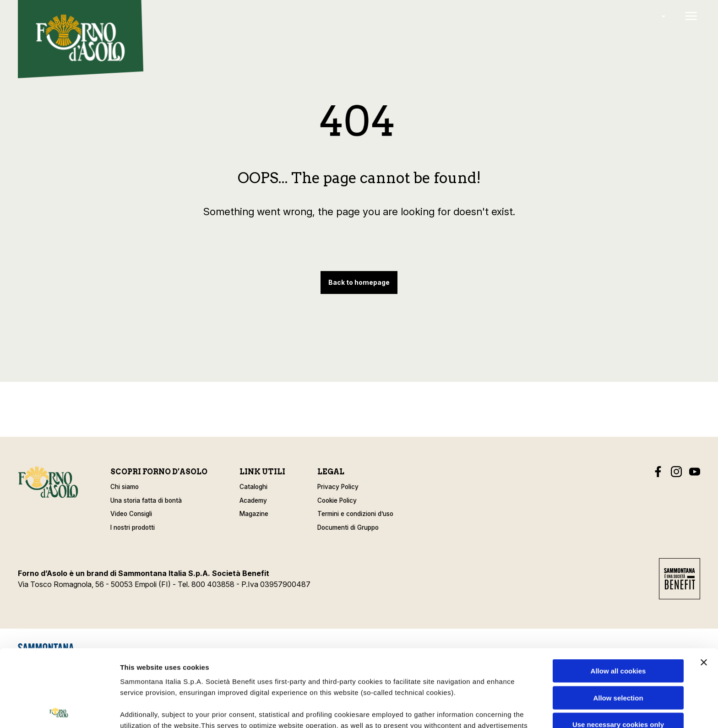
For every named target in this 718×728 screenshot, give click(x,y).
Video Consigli (131, 514)
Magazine (254, 514)
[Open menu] (691, 17)
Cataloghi (253, 487)
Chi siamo (125, 487)
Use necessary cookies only (618, 648)
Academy (253, 500)
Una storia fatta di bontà (146, 500)
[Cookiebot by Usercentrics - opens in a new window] (59, 710)
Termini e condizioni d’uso (355, 514)
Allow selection (618, 621)
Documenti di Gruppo (348, 527)
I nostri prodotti (133, 527)
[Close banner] (704, 586)
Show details (481, 710)
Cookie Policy (337, 500)
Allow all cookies (618, 594)
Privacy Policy (338, 487)
